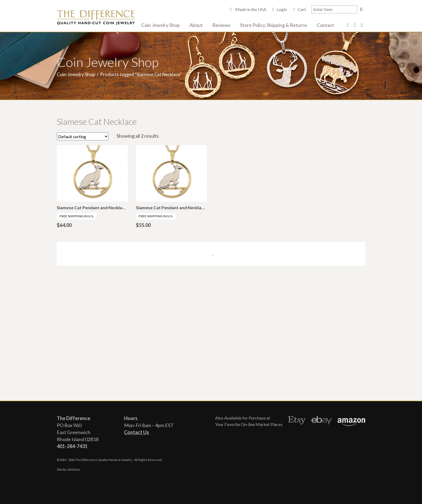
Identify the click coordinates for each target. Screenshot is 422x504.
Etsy (297, 421)
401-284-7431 (72, 446)
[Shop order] (83, 136)
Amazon (351, 421)
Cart (302, 9)
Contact (325, 25)
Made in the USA (250, 9)
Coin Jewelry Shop (161, 25)
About (196, 25)
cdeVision (73, 469)
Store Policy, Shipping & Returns (274, 25)
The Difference (96, 17)
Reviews (221, 25)
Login (282, 9)
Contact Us (137, 432)
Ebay (322, 421)
